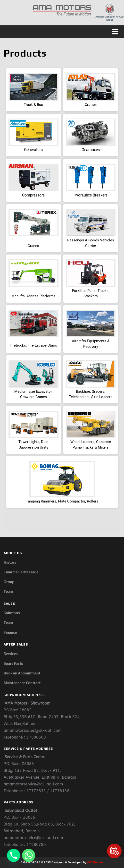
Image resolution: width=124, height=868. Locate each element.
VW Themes (95, 862)
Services (11, 654)
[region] (62, 298)
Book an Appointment (22, 673)
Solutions (12, 613)
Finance (10, 632)
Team (8, 591)
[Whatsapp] (29, 855)
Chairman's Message (21, 572)
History (10, 562)
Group (9, 582)
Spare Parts (13, 663)
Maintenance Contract (22, 683)
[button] (62, 32)
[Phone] (14, 855)
